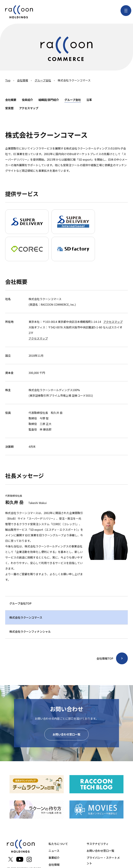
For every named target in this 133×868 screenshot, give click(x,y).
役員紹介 (27, 100)
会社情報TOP (105, 658)
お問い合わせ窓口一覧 (66, 734)
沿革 (89, 100)
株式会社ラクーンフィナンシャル (30, 631)
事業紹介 (54, 858)
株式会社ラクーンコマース (26, 617)
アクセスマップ (29, 108)
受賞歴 (9, 108)
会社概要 (11, 100)
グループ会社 (43, 80)
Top (8, 80)
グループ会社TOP (20, 603)
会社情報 (23, 80)
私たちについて (58, 844)
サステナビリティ (98, 844)
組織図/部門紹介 (49, 100)
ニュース (54, 851)
